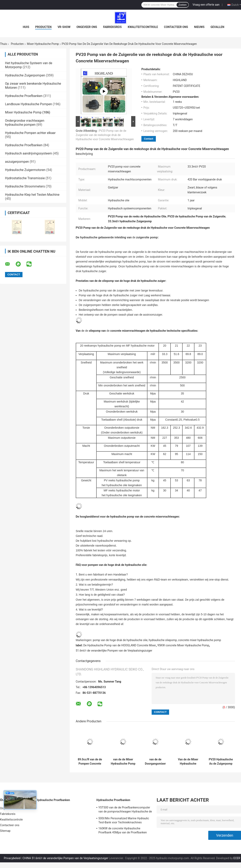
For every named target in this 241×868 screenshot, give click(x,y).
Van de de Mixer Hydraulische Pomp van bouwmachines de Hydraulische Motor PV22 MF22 (188, 762)
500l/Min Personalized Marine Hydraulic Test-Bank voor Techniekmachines (124, 820)
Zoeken (183, 5)
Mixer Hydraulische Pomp (43, 44)
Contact (149, 139)
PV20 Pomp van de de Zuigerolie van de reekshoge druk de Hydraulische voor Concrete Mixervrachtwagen (105, 135)
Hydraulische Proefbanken (24, 96)
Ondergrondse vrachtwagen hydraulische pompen (25, 123)
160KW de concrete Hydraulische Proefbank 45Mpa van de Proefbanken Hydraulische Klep (123, 831)
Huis (26, 27)
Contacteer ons (176, 27)
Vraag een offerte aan (206, 5)
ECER (237, 858)
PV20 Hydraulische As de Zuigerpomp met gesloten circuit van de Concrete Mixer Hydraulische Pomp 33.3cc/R (221, 762)
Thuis (3, 44)
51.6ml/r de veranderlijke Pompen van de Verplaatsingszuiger (114, 651)
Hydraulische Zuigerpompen (25, 75)
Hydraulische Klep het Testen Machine (32, 195)
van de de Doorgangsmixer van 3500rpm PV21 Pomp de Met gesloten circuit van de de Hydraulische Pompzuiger (155, 762)
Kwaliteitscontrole (143, 27)
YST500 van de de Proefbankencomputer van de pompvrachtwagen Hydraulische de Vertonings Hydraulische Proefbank (125, 810)
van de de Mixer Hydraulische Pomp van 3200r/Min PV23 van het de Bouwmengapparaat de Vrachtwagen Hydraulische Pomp (123, 762)
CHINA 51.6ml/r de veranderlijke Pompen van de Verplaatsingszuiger (65, 858)
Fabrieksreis (112, 27)
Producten (43, 27)
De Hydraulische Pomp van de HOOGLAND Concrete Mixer (120, 645)
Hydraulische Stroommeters (25, 186)
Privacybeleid (12, 858)
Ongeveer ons (87, 27)
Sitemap (5, 831)
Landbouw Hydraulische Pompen (29, 104)
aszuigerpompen (17, 162)
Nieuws (199, 27)
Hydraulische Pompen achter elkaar (30, 133)
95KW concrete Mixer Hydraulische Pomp (183, 645)
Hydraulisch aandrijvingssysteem (29, 153)
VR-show (64, 27)
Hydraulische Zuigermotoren (25, 170)
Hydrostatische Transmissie (25, 178)
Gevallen (217, 27)
